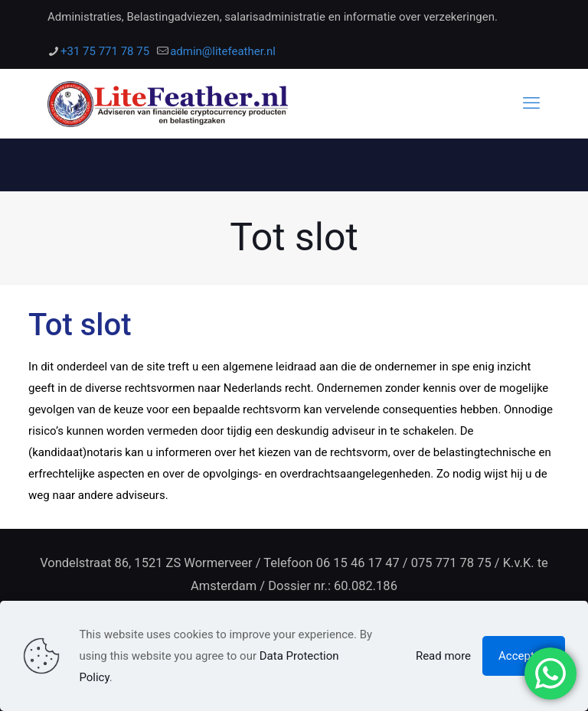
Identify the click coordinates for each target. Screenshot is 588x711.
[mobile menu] (531, 103)
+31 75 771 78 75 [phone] (105, 51)
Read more (443, 656)
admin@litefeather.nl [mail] (223, 51)
